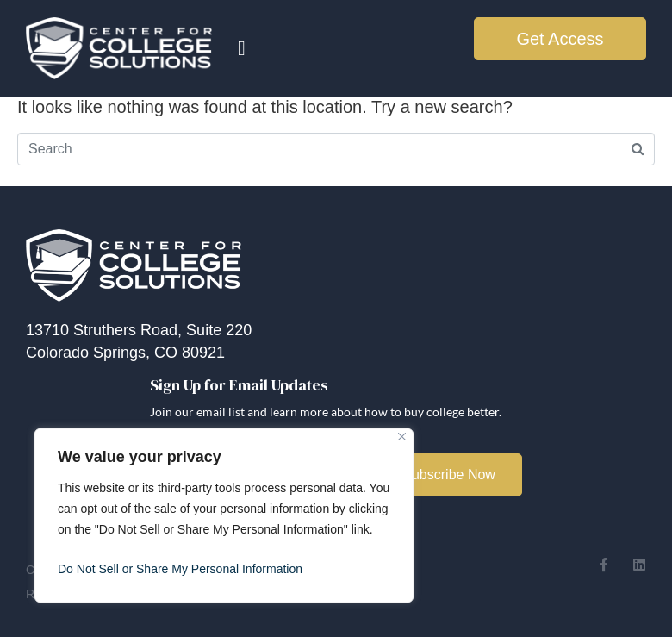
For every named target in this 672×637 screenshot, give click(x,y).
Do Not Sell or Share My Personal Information (180, 569)
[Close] (402, 437)
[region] (224, 515)
